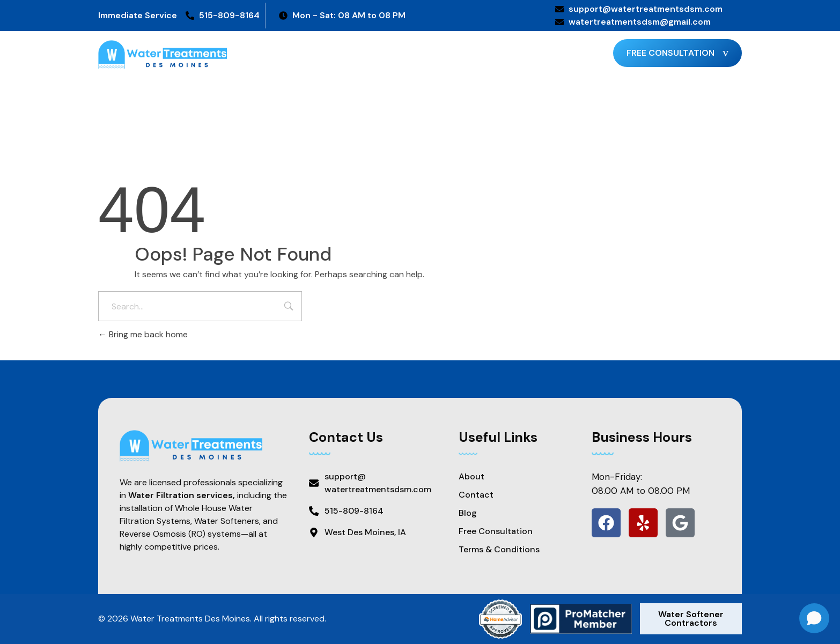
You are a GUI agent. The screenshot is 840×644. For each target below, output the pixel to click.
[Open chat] (814, 618)
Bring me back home (143, 334)
